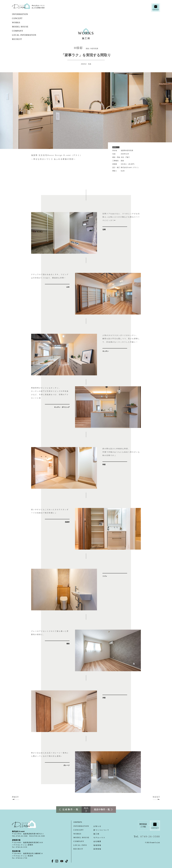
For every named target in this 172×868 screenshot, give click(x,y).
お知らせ (87, 826)
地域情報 (87, 845)
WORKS (20, 23)
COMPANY (23, 31)
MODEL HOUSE (27, 27)
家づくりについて (91, 830)
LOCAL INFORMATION (29, 35)
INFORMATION (25, 14)
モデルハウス (89, 838)
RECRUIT (22, 39)
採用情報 (87, 849)
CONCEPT (27, 18)
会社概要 (87, 841)
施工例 (86, 834)
